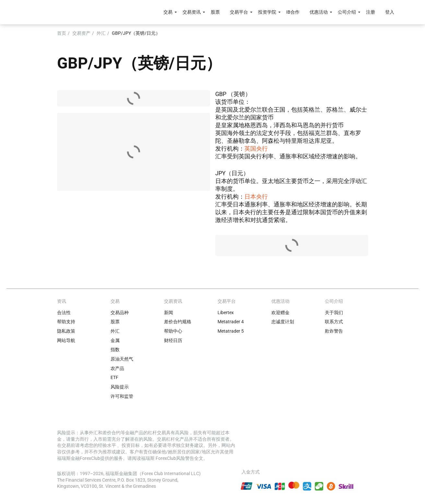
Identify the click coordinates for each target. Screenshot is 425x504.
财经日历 (173, 340)
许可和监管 (122, 396)
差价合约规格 (178, 322)
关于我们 (334, 313)
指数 (115, 350)
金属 (115, 340)
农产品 (117, 368)
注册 (371, 12)
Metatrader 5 (231, 331)
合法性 (64, 313)
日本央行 (256, 197)
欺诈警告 (334, 331)
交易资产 (81, 33)
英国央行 (256, 148)
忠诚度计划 (283, 322)
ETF (114, 377)
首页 (62, 33)
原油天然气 (122, 359)
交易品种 (120, 313)
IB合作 (293, 12)
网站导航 (66, 340)
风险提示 (120, 387)
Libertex (226, 313)
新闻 (169, 313)
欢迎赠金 (280, 313)
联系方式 (334, 322)
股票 (215, 12)
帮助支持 (66, 322)
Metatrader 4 (231, 322)
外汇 (101, 33)
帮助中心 (173, 331)
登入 (390, 12)
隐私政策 (66, 331)
